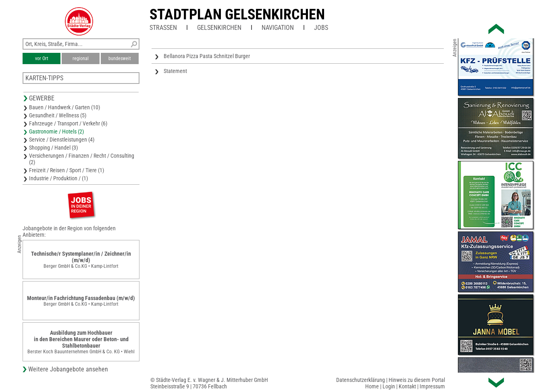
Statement (175, 71)
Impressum (432, 386)
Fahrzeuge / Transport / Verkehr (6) (68, 123)
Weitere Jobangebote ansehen (68, 369)
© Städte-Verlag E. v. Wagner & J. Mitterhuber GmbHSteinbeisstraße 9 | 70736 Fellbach (209, 383)
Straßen (163, 28)
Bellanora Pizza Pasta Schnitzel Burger (207, 56)
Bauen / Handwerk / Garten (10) (64, 107)
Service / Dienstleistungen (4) (62, 140)
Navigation (278, 28)
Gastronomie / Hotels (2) (56, 131)
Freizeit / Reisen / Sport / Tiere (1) (67, 170)
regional (81, 58)
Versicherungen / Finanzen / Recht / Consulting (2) (82, 159)
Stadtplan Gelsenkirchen (237, 15)
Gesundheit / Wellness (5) (58, 115)
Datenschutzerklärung (361, 380)
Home (372, 386)
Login (389, 386)
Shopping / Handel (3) (53, 148)
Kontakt (407, 386)
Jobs (321, 28)
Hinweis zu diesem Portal (417, 380)
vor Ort (42, 58)
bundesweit (120, 58)
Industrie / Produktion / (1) (58, 178)
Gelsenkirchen (219, 28)
